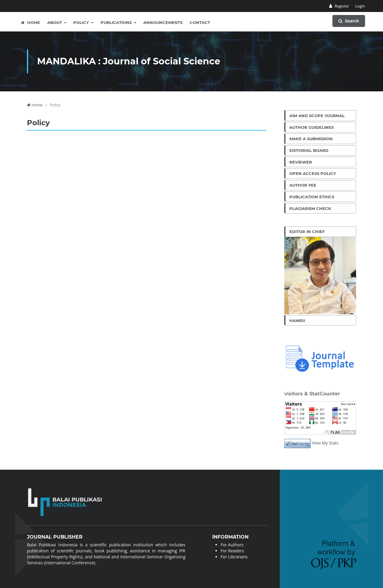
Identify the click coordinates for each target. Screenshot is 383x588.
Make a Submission (311, 139)
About (55, 22)
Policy (82, 22)
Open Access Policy (313, 173)
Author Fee (303, 185)
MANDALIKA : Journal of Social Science (129, 61)
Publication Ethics (312, 197)
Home (31, 22)
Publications (117, 22)
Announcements (163, 22)
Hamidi (297, 321)
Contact (200, 22)
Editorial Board (309, 150)
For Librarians (234, 557)
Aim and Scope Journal (317, 116)
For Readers (232, 551)
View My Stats (325, 443)
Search (349, 21)
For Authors (232, 545)
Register (342, 6)
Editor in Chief (307, 232)
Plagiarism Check (310, 208)
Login (360, 6)
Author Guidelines (311, 127)
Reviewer (301, 162)
